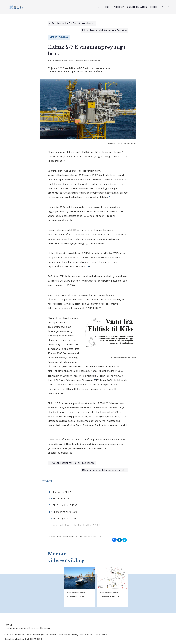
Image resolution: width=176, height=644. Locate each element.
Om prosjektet (102, 635)
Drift (108, 7)
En (168, 7)
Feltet (99, 7)
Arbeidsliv (119, 7)
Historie (154, 7)
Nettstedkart (86, 635)
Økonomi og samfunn (137, 7)
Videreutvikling (59, 37)
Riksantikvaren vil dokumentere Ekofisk (103, 30)
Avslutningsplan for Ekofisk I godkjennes (73, 23)
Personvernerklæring (68, 635)
